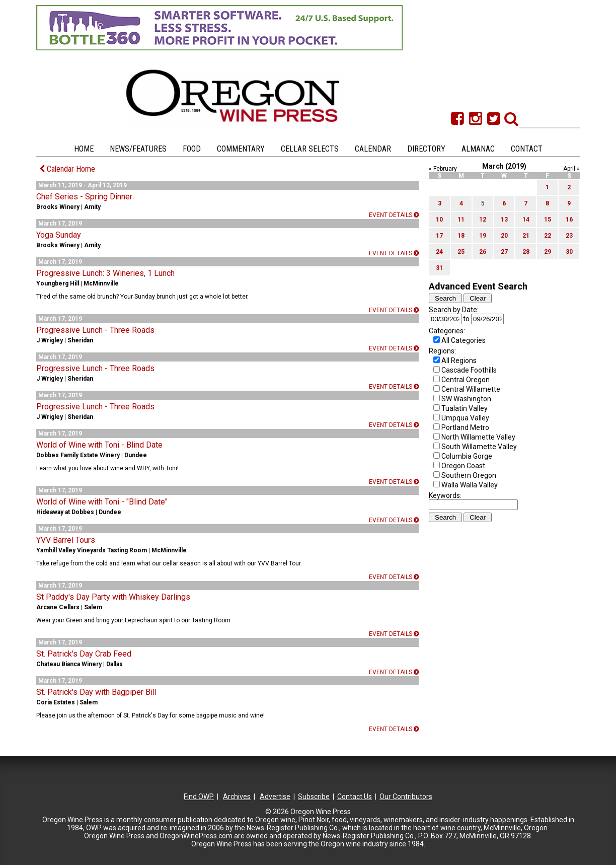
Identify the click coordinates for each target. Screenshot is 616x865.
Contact (527, 149)
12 (483, 220)
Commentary (241, 149)
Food (192, 149)
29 (548, 252)
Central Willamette (471, 389)
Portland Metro (465, 427)
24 (439, 252)
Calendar (373, 149)
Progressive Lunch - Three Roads (95, 330)
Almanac (478, 149)
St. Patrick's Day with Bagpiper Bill (96, 692)
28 (526, 252)
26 (483, 252)
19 (483, 236)
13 (504, 220)
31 (439, 268)
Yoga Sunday (59, 235)
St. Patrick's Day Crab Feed (84, 654)
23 (569, 236)
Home (84, 149)
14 (526, 220)
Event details (394, 215)
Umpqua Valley (465, 418)
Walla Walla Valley (470, 485)
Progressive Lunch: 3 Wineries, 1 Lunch (105, 273)
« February (443, 169)
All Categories (464, 340)
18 (461, 236)
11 (461, 220)
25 (461, 252)
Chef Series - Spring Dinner (84, 197)
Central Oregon (466, 380)
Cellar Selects (310, 149)
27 (504, 252)
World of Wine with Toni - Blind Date (99, 445)
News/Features (138, 149)
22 (548, 236)
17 (439, 236)
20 (504, 236)
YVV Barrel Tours (66, 540)
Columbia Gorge (467, 456)
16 (569, 220)
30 (569, 252)
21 (526, 236)
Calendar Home (67, 169)
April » (571, 169)
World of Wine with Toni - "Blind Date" (102, 502)
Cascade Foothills (469, 370)
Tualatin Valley (465, 408)
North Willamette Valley (478, 437)
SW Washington (466, 399)
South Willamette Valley (479, 447)
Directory (426, 149)
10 (439, 220)
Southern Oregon (469, 475)
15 (548, 220)
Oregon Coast (463, 466)
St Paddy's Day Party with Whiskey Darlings (113, 597)
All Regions (459, 361)
